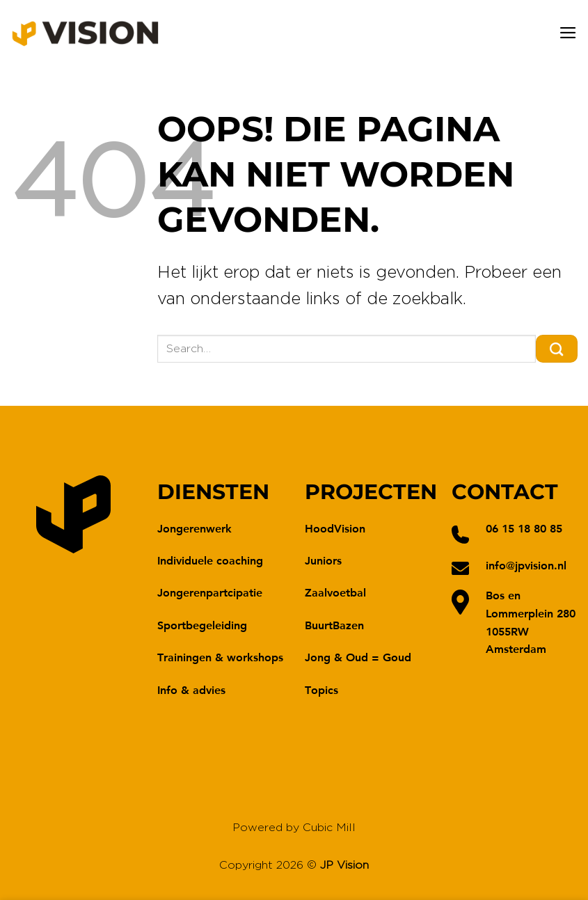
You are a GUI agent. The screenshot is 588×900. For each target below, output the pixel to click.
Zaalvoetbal (335, 592)
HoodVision (335, 528)
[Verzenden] (557, 349)
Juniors (323, 560)
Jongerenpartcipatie (210, 592)
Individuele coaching (210, 560)
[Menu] (568, 33)
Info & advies (191, 689)
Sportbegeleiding (202, 625)
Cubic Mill (329, 828)
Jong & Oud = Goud (358, 657)
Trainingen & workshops (220, 657)
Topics (321, 689)
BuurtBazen (334, 625)
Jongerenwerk (194, 528)
